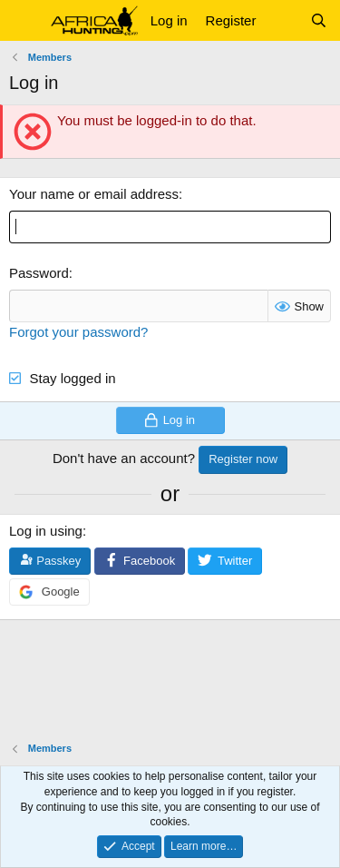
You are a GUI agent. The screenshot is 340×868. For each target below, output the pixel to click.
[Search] (319, 20)
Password (39, 273)
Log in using (46, 531)
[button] (25, 21)
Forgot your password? (78, 332)
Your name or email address (94, 194)
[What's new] (282, 20)
